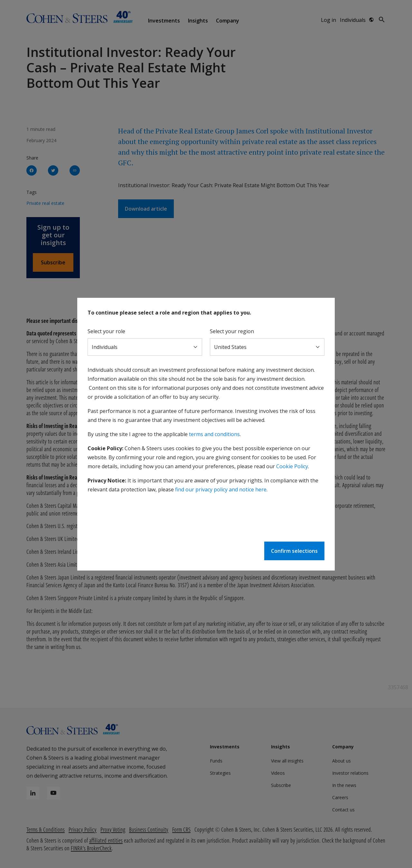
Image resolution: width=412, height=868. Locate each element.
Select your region (232, 331)
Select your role (106, 331)
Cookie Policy (292, 466)
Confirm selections (294, 551)
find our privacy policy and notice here (221, 489)
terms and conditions (214, 434)
